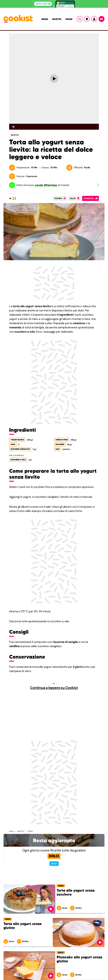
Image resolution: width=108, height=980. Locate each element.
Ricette (57, 19)
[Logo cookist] (18, 19)
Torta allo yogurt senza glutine (22, 926)
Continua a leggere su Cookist (54, 688)
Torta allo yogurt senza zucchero (76, 893)
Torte (30, 831)
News (45, 19)
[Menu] (102, 19)
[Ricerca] (80, 19)
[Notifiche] (87, 19)
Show (69, 19)
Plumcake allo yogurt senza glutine (79, 959)
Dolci (12, 831)
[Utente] (94, 19)
